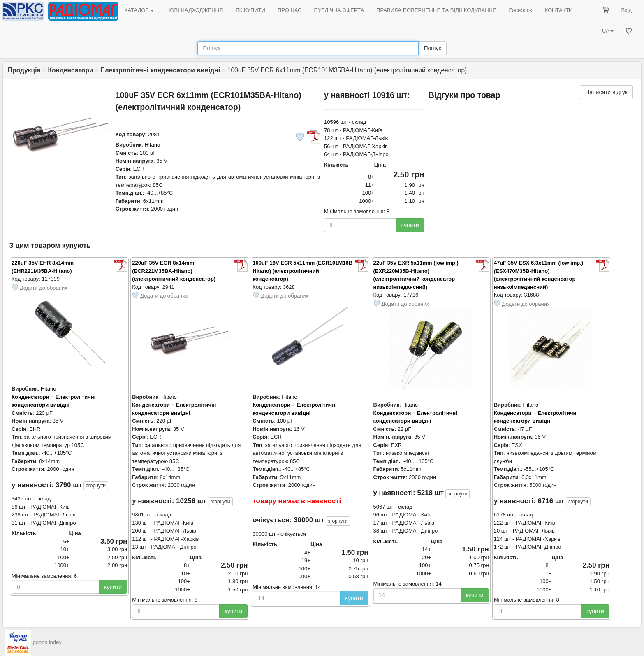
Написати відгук (606, 92)
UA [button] (608, 31)
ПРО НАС (290, 10)
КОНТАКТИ (558, 10)
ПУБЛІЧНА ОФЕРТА (339, 10)
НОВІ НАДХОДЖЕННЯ (195, 10)
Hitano (153, 145)
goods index (47, 642)
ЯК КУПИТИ (250, 10)
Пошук (432, 48)
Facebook (520, 10)
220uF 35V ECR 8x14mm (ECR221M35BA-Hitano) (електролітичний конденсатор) (174, 271)
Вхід (627, 10)
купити (410, 225)
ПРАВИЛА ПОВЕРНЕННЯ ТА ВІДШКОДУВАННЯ (436, 10)
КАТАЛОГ (139, 10)
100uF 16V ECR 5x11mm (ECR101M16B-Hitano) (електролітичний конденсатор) (303, 271)
